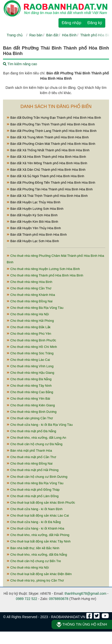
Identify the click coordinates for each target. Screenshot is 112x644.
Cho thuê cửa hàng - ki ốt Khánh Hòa (35, 528)
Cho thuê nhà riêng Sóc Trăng (30, 353)
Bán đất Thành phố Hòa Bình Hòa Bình (37, 235)
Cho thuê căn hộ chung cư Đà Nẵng (35, 444)
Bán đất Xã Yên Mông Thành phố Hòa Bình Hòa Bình (47, 163)
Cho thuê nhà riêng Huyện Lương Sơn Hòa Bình (43, 269)
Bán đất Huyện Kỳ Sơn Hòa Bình (32, 215)
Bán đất (52, 35)
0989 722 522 (27, 599)
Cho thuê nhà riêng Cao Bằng (30, 392)
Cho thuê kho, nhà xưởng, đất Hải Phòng (38, 535)
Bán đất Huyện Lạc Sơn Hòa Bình (33, 241)
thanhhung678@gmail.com (86, 593)
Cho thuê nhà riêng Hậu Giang (30, 373)
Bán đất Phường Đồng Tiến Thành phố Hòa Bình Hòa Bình (51, 183)
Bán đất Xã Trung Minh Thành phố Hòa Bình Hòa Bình (48, 137)
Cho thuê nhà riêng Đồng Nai (30, 301)
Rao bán (36, 35)
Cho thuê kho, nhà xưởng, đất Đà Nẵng (37, 555)
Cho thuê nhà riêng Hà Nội (28, 314)
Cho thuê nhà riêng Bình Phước (31, 340)
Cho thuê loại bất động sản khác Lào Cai (38, 515)
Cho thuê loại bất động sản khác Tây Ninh (39, 541)
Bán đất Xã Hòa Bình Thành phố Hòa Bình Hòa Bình (46, 157)
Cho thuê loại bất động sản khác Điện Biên (39, 574)
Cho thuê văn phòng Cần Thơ (30, 418)
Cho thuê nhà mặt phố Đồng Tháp (33, 490)
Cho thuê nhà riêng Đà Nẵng (29, 379)
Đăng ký (95, 23)
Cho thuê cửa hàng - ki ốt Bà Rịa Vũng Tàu (40, 425)
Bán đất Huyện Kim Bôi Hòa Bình (32, 222)
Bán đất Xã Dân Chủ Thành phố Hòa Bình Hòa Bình (46, 170)
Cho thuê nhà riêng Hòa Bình (29, 282)
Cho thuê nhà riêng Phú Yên (29, 334)
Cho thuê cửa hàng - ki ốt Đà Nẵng (34, 522)
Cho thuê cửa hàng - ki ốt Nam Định (35, 509)
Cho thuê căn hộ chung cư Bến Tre (34, 561)
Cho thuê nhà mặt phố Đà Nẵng (31, 431)
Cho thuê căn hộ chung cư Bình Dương (37, 477)
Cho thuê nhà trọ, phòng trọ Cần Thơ (35, 580)
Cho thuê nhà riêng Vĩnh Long (30, 366)
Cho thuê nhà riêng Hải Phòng (30, 321)
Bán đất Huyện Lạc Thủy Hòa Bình (33, 202)
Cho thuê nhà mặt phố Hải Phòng (33, 470)
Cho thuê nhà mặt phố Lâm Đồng (33, 496)
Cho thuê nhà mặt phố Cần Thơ (31, 457)
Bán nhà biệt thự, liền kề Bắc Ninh (33, 548)
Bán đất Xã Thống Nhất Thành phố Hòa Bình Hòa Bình (48, 150)
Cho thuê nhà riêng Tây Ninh (29, 386)
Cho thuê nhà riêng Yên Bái (28, 399)
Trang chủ (15, 35)
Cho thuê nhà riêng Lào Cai (28, 360)
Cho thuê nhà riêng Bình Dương (32, 412)
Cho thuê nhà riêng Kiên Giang (31, 405)
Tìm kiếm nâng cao (20, 64)
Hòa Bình (69, 35)
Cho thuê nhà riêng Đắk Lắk (29, 327)
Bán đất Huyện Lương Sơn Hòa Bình (35, 209)
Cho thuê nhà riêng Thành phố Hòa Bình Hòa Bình (45, 275)
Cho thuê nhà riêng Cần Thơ (29, 288)
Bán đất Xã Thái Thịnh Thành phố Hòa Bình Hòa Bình (47, 196)
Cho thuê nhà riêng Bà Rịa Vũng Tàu (35, 308)
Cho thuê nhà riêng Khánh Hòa (31, 295)
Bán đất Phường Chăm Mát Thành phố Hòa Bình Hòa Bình (51, 144)
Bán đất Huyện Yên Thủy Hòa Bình (34, 228)
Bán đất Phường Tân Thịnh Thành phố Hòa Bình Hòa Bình (51, 124)
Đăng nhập (71, 23)
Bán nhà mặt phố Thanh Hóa (29, 451)
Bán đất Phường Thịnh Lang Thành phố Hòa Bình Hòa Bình (52, 131)
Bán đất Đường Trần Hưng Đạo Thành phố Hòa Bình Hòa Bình (54, 118)
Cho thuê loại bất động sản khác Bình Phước (41, 503)
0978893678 (59, 599)
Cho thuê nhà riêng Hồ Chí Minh (32, 347)
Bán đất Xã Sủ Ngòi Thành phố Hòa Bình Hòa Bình (45, 176)
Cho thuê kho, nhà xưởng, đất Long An (36, 438)
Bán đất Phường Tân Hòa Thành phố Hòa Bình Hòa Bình (50, 189)
